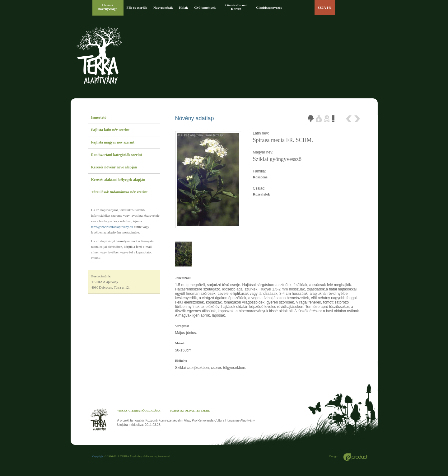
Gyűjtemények (205, 7)
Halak (183, 7)
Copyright (98, 456)
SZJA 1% (325, 7)
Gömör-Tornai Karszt (236, 7)
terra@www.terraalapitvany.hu (112, 227)
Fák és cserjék (137, 7)
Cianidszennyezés (269, 7)
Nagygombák (163, 7)
